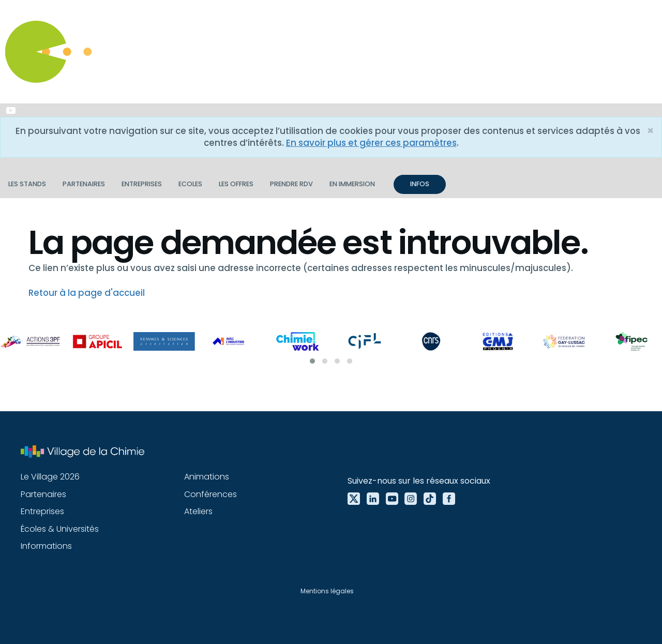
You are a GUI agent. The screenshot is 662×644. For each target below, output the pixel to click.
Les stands (27, 184)
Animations (207, 477)
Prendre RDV (291, 184)
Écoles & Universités (60, 529)
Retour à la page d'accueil (87, 293)
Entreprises (142, 184)
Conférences (210, 494)
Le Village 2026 (50, 477)
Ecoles (190, 184)
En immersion (352, 184)
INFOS (420, 184)
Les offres (236, 184)
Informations (46, 546)
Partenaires (84, 184)
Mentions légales (327, 591)
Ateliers (198, 511)
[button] (312, 361)
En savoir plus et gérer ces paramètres (371, 143)
